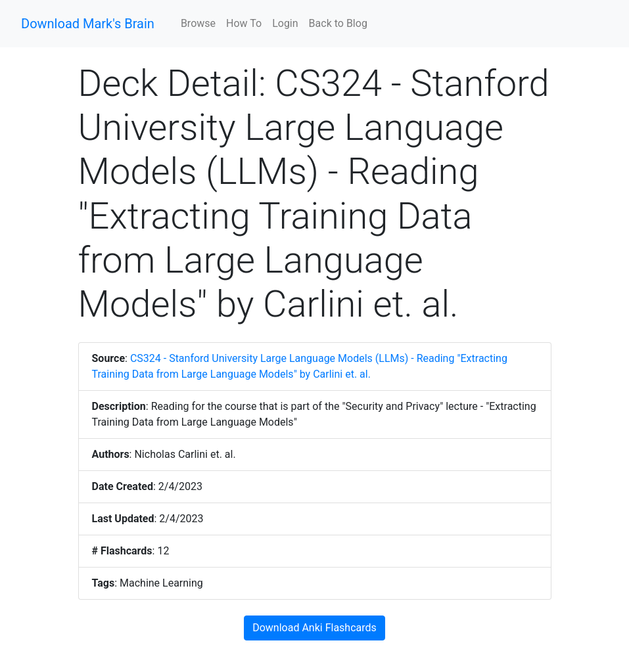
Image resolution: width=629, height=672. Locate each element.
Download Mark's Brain (88, 24)
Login (285, 23)
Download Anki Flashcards (314, 628)
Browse (198, 23)
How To (244, 23)
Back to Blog (338, 23)
